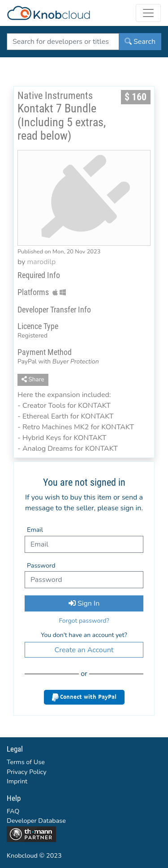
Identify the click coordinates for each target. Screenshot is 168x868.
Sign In (84, 603)
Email (35, 530)
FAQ (13, 811)
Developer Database (36, 821)
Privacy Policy (27, 772)
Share (33, 379)
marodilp (42, 262)
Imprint (17, 781)
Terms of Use (26, 762)
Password (41, 565)
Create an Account (84, 650)
